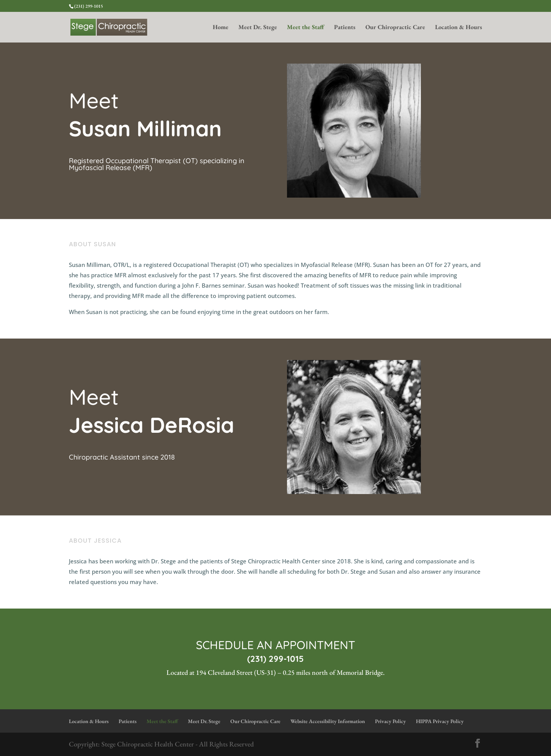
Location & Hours (459, 28)
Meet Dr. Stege (258, 28)
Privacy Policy (390, 721)
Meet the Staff (306, 28)
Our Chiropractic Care (395, 28)
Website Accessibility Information (328, 721)
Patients (345, 28)
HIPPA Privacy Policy (440, 721)
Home (221, 28)
